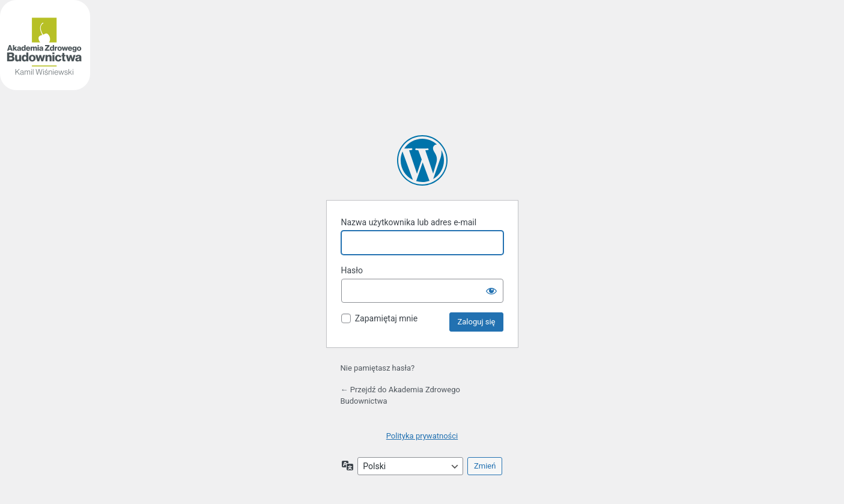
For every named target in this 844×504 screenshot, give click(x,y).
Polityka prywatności (422, 436)
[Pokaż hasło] (491, 291)
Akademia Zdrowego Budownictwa (422, 160)
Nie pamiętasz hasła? (378, 368)
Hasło (352, 270)
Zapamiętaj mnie (386, 318)
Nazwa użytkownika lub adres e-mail (409, 222)
